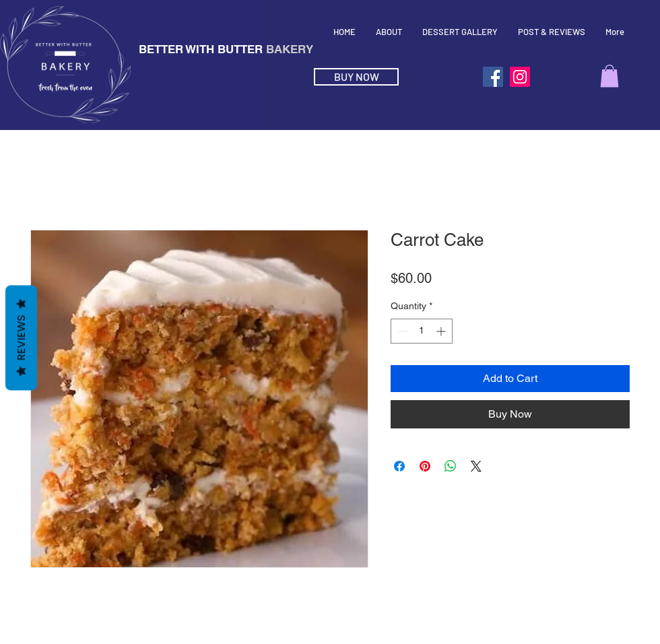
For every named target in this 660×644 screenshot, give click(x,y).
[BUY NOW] (356, 77)
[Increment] (442, 331)
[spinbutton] (422, 331)
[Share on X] (476, 466)
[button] (609, 76)
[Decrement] (401, 331)
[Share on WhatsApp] (451, 466)
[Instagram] (520, 77)
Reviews (21, 338)
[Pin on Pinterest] (425, 466)
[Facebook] (493, 77)
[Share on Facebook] (399, 466)
